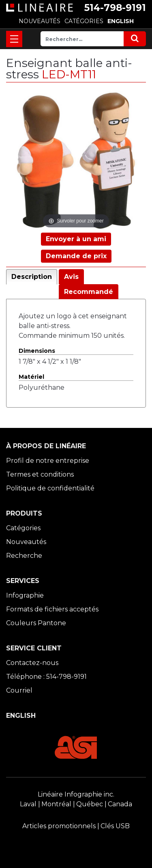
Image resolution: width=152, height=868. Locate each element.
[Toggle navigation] (14, 39)
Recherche (24, 556)
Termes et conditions (40, 474)
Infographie (25, 595)
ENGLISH (121, 21)
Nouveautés (26, 542)
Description (32, 277)
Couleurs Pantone (36, 623)
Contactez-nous (32, 663)
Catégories (23, 528)
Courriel (19, 690)
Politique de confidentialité (50, 488)
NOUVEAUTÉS (40, 21)
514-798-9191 (115, 8)
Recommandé (89, 292)
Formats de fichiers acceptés (52, 609)
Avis (71, 277)
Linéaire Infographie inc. (76, 794)
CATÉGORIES (84, 21)
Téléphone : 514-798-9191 (46, 677)
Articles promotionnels (59, 826)
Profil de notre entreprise (48, 461)
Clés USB (115, 826)
